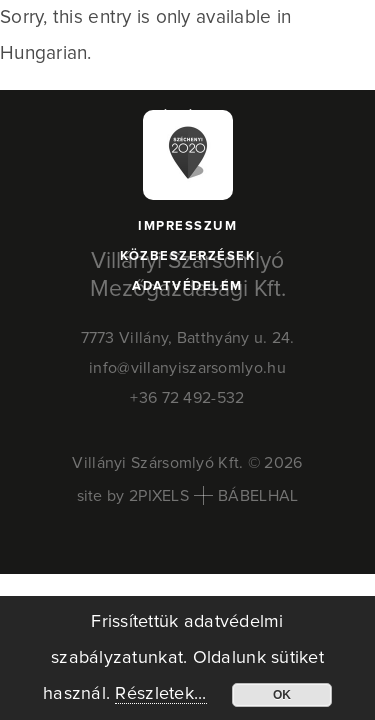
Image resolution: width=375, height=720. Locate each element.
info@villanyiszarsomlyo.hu (187, 368)
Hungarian (43, 53)
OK (282, 695)
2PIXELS (159, 496)
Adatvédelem (187, 286)
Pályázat (187, 117)
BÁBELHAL (258, 496)
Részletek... (160, 694)
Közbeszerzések (187, 256)
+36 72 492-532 (187, 398)
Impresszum (187, 226)
